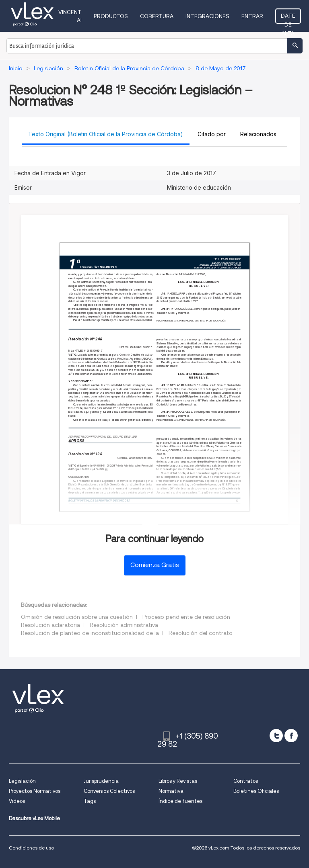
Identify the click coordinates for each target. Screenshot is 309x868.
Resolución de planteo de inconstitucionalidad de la (90, 633)
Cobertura (157, 16)
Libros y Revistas (178, 781)
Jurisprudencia (101, 781)
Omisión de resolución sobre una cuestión (77, 617)
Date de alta (288, 18)
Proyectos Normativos (35, 791)
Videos (17, 801)
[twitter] (276, 736)
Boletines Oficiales (256, 791)
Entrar (252, 16)
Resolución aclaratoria (50, 625)
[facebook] (291, 736)
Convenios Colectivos (109, 791)
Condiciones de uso (31, 848)
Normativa (171, 791)
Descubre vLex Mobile (34, 818)
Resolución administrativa (124, 625)
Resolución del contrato (201, 633)
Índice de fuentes (180, 801)
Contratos (246, 781)
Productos (111, 16)
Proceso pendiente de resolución (186, 617)
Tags (90, 801)
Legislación (22, 781)
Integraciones (207, 16)
